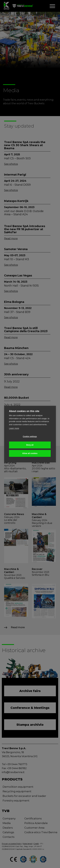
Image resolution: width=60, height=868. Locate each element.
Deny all (30, 445)
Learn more (14, 428)
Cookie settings (30, 437)
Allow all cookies (30, 453)
